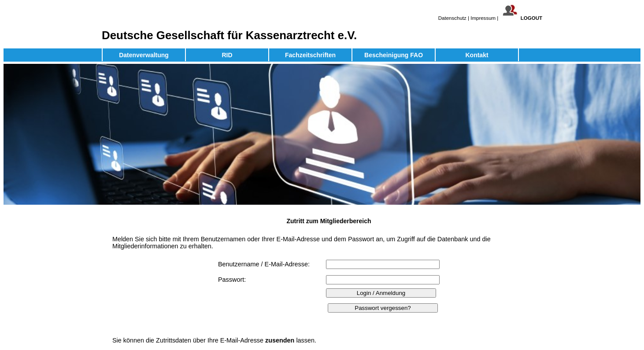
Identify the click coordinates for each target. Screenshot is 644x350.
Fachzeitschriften (310, 55)
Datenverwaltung (144, 55)
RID (227, 55)
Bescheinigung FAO (394, 55)
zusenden (280, 340)
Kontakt (477, 55)
